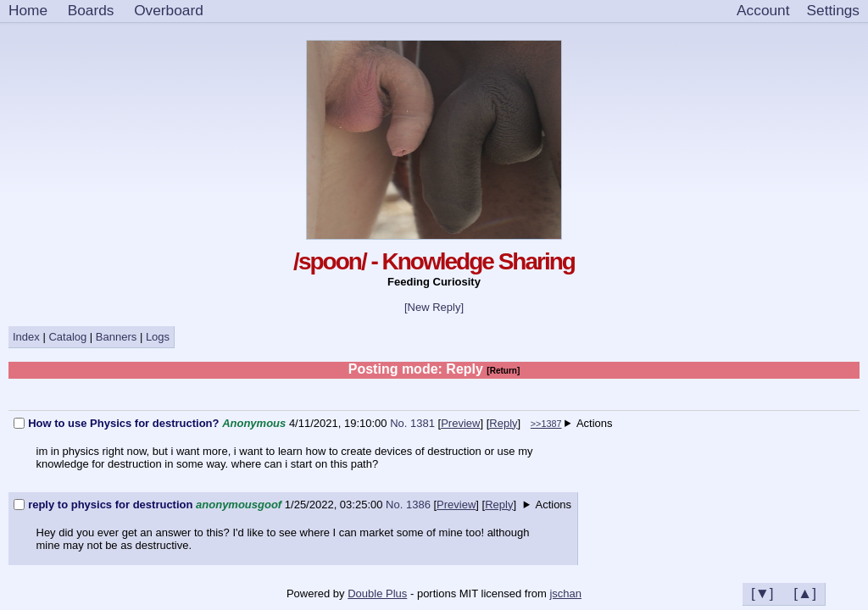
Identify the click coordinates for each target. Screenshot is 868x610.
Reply (503, 423)
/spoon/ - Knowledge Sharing (434, 261)
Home (28, 10)
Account (763, 10)
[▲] (805, 593)
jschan (565, 593)
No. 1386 (409, 505)
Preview (460, 423)
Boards (91, 10)
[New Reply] (434, 307)
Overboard (169, 10)
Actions (595, 423)
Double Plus (377, 593)
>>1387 (546, 424)
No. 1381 (414, 423)
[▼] (762, 593)
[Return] (503, 371)
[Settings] (833, 11)
